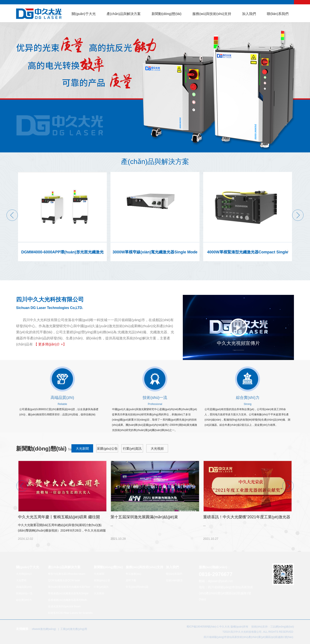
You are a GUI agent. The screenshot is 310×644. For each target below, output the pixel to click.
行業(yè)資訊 (101, 587)
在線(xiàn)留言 (174, 580)
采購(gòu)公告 (102, 580)
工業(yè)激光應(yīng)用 (74, 629)
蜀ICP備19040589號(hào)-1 (203, 627)
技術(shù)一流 (24, 593)
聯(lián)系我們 (278, 14)
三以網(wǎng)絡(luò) (282, 627)
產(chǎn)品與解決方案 (124, 14)
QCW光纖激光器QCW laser (64, 580)
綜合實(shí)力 (24, 600)
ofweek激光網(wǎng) (44, 629)
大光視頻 (99, 593)
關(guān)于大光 (84, 14)
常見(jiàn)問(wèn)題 (137, 587)
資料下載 (131, 580)
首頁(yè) (54, 14)
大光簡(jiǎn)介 (24, 574)
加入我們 (249, 14)
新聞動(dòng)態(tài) (167, 14)
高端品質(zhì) (24, 587)
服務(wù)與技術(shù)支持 (212, 14)
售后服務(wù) (133, 574)
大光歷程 (21, 580)
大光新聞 (99, 574)
